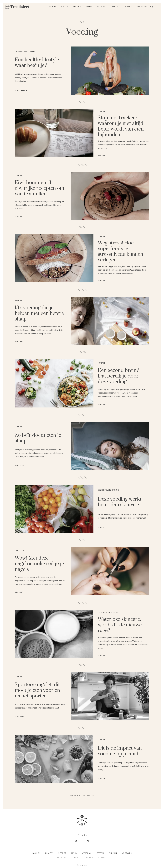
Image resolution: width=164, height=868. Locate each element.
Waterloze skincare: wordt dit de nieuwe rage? (120, 625)
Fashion (52, 7)
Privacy (89, 858)
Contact (76, 858)
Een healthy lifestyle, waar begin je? (37, 63)
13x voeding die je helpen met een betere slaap (39, 313)
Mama (89, 7)
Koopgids (142, 7)
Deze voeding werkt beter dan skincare (120, 502)
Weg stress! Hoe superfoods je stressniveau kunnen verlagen (120, 251)
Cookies (103, 858)
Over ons (62, 858)
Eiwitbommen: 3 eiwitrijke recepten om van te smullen (40, 188)
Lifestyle (115, 7)
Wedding (101, 7)
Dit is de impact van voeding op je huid (120, 751)
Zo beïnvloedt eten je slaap (38, 438)
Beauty (64, 7)
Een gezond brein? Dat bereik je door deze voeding (118, 376)
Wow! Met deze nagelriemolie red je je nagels (39, 564)
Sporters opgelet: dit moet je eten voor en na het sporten (37, 690)
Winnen (128, 7)
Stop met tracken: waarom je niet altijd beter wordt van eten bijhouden (121, 126)
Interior (77, 7)
